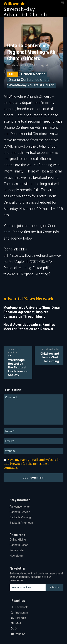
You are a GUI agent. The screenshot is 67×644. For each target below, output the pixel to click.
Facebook (22, 607)
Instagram (22, 613)
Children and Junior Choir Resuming (50, 357)
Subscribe (54, 588)
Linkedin (21, 618)
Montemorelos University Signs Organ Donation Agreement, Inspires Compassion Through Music (32, 312)
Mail (18, 623)
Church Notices (33, 74)
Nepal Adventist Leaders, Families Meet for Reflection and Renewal (29, 327)
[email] (28, 588)
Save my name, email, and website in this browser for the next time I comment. (32, 464)
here (7, 232)
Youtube (20, 634)
